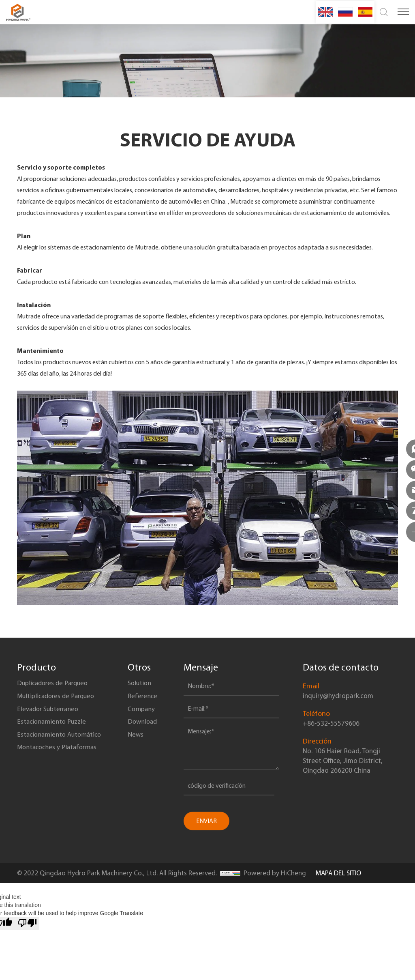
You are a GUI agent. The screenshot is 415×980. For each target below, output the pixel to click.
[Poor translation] (27, 923)
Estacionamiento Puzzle (54, 734)
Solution (143, 685)
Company (145, 718)
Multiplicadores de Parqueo (59, 701)
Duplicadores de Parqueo (55, 685)
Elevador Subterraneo (50, 718)
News (138, 750)
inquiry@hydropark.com (338, 696)
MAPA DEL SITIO (338, 873)
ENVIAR (208, 821)
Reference (145, 701)
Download (146, 734)
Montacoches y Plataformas (60, 766)
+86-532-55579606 (331, 723)
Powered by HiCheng (275, 873)
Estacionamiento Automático (62, 750)
